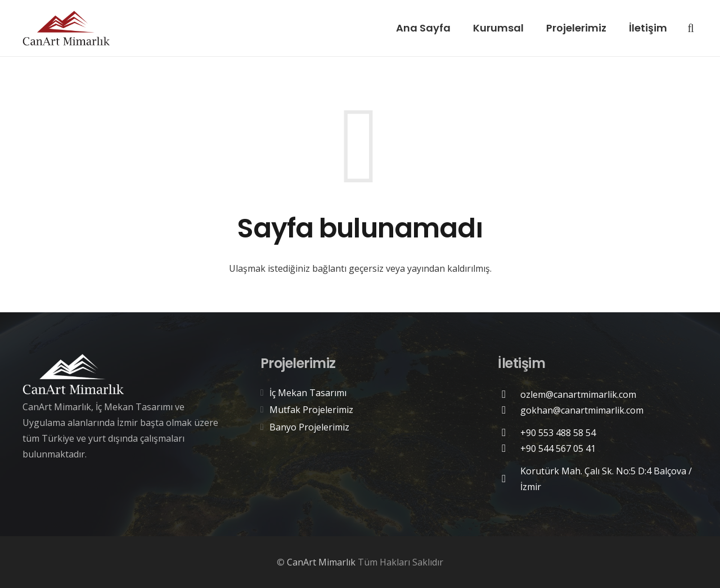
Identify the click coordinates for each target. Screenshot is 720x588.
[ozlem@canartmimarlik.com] (509, 394)
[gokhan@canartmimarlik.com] (509, 410)
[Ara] (691, 28)
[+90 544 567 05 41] (509, 448)
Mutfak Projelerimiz (311, 410)
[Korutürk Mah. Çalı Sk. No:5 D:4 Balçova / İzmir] (509, 479)
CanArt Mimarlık (321, 562)
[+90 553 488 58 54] (509, 432)
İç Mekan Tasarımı (308, 393)
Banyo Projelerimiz (309, 427)
